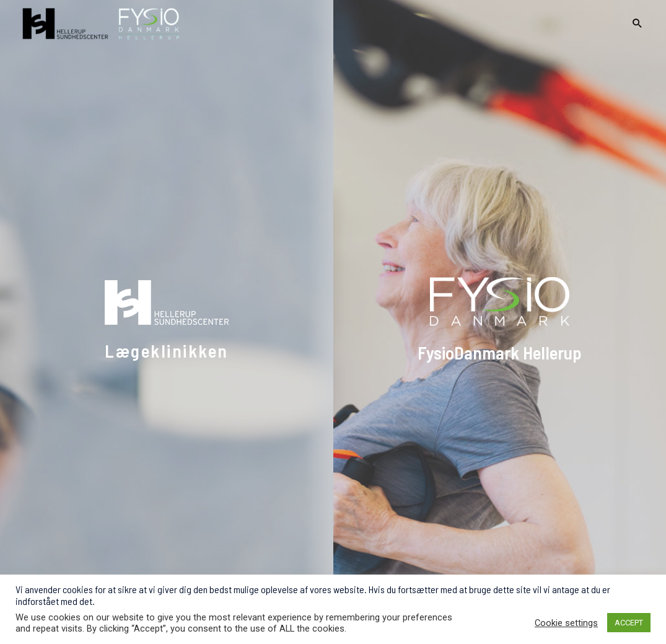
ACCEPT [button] (629, 623)
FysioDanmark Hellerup (500, 352)
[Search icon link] (638, 24)
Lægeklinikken (167, 351)
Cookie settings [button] (566, 623)
